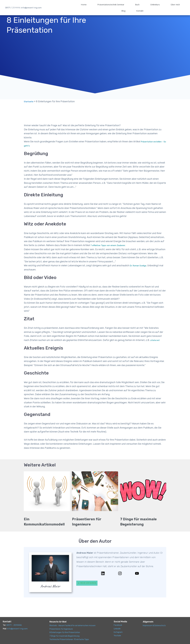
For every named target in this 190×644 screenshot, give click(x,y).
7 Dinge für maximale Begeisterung (65, 636)
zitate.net (156, 345)
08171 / (13, 4)
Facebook (118, 625)
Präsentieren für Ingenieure (62, 629)
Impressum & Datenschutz (155, 625)
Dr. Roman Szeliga (140, 271)
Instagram (118, 632)
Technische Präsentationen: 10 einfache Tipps (71, 639)
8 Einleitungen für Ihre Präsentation (66, 632)
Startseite (29, 106)
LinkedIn (118, 629)
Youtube (117, 636)
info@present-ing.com (31, 4)
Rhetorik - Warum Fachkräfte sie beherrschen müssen (74, 625)
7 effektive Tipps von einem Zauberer (111, 250)
